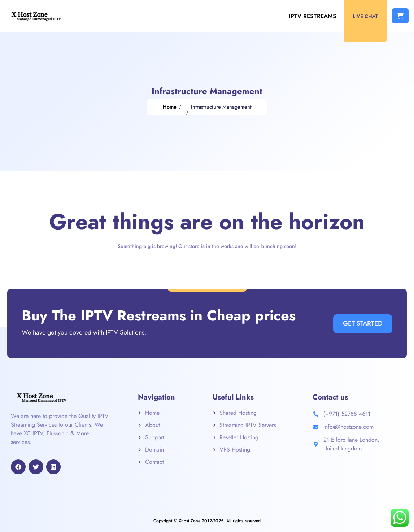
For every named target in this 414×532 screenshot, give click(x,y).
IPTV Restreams (313, 16)
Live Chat (365, 16)
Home (170, 107)
